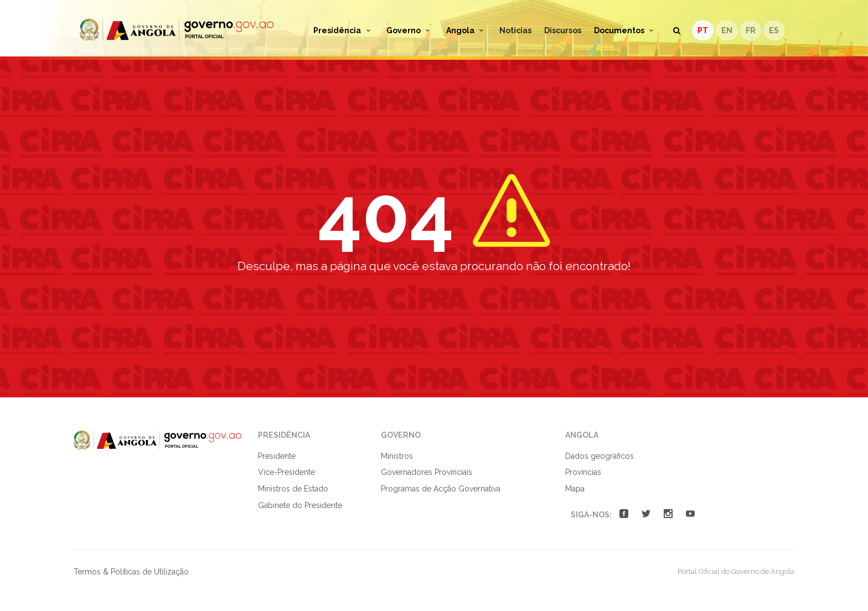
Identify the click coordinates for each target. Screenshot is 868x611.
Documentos (626, 30)
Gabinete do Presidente (300, 505)
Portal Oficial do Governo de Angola (177, 30)
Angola (467, 30)
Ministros (397, 456)
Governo (410, 30)
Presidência (343, 30)
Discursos (563, 30)
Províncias (583, 472)
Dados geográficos (600, 456)
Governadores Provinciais (427, 472)
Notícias (515, 30)
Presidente (277, 456)
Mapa (575, 489)
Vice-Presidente (286, 472)
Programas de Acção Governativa (441, 489)
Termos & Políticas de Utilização (131, 572)
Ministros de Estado (293, 489)
